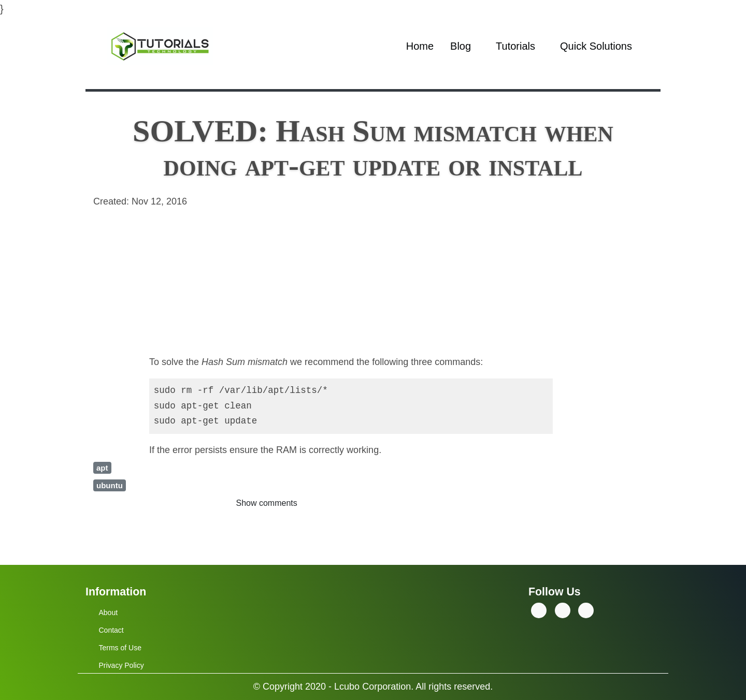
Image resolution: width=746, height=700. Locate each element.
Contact (111, 630)
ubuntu (110, 485)
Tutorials (515, 46)
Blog (461, 46)
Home (420, 46)
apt (102, 468)
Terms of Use (120, 648)
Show (267, 503)
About (109, 612)
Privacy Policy (121, 665)
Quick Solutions (596, 46)
